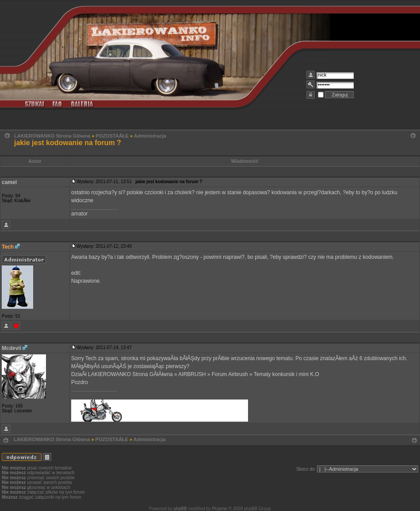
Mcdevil (11, 348)
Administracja (150, 136)
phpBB (180, 509)
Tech (8, 247)
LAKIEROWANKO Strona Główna (52, 136)
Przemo (220, 509)
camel (9, 182)
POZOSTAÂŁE (112, 136)
